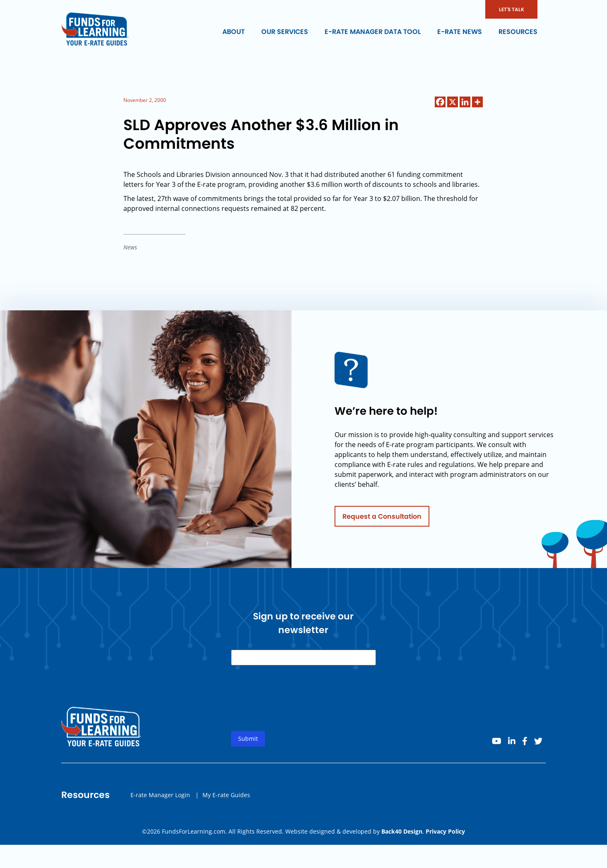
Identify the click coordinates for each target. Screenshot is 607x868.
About (234, 32)
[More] (477, 102)
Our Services (285, 32)
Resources (518, 32)
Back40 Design (402, 831)
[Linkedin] (465, 102)
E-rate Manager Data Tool (373, 32)
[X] (453, 102)
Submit (248, 743)
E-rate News (460, 32)
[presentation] (294, 709)
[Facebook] (440, 102)
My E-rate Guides (226, 799)
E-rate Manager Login (160, 799)
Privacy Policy (445, 831)
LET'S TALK (512, 9)
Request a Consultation (382, 520)
